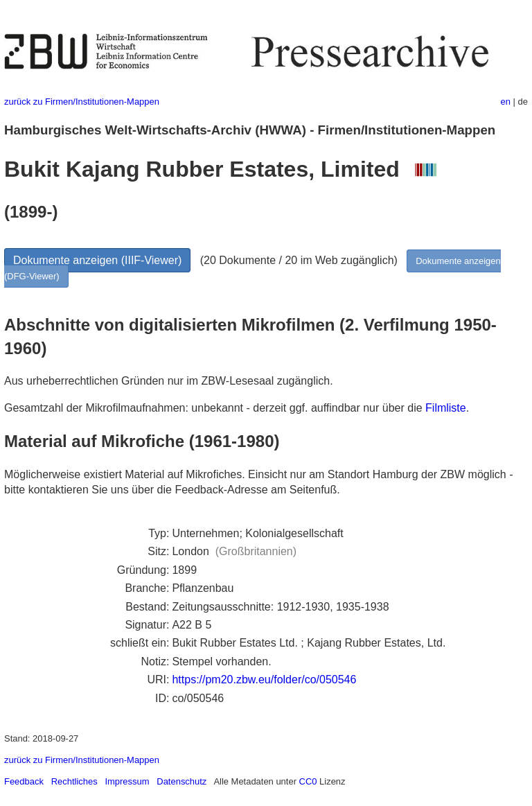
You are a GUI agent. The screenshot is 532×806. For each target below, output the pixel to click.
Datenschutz (181, 781)
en (506, 102)
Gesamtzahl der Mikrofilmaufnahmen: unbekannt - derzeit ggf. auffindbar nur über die (215, 408)
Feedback (24, 781)
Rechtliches (74, 781)
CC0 (308, 781)
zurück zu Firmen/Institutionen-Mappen (82, 102)
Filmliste (446, 408)
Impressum (127, 781)
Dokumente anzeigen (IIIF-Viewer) (97, 260)
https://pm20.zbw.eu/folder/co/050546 (264, 680)
